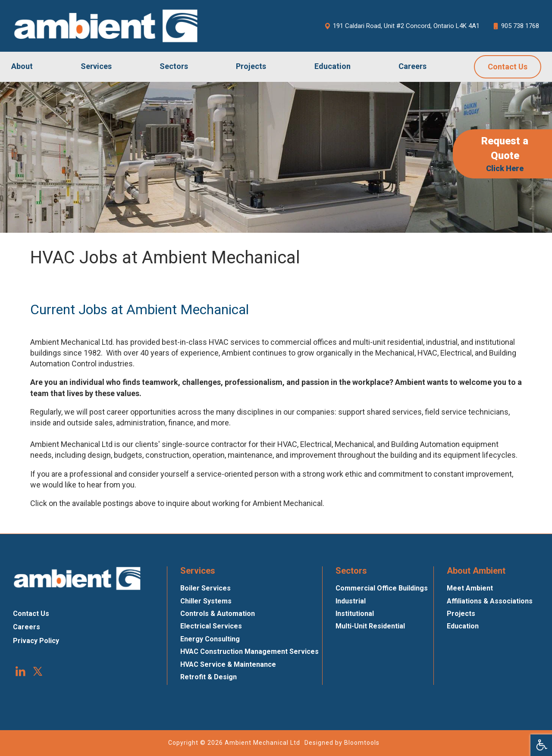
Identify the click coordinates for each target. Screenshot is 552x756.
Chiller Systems (206, 601)
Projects (251, 66)
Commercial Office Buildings (382, 588)
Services (96, 66)
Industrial (351, 601)
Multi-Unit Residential (370, 626)
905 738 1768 (516, 26)
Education (332, 66)
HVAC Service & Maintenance (228, 664)
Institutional (355, 614)
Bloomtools (362, 743)
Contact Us (508, 67)
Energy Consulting (210, 639)
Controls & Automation (218, 614)
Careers (412, 66)
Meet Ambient (470, 588)
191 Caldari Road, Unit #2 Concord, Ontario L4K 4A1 (402, 26)
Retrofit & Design (209, 677)
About (22, 66)
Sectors (174, 66)
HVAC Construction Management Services (249, 651)
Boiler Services (205, 588)
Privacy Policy (36, 641)
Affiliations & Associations (490, 601)
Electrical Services (211, 626)
